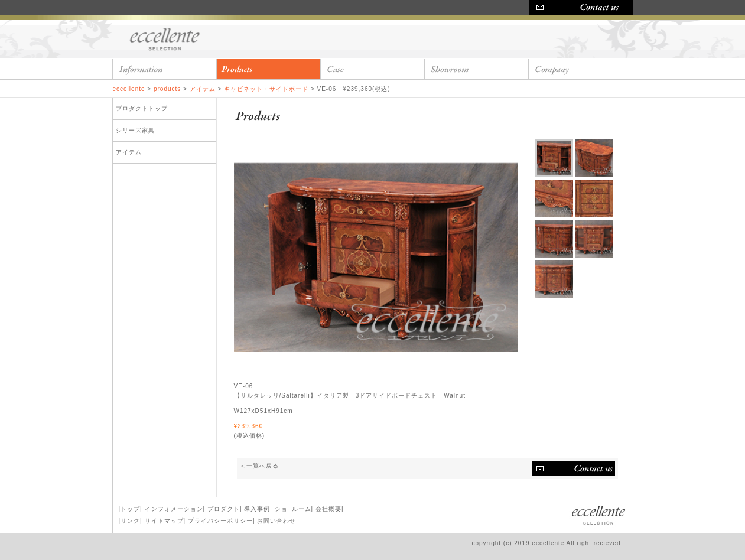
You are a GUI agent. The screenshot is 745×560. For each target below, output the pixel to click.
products (269, 69)
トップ (130, 509)
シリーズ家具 (135, 130)
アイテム (129, 152)
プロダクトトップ (142, 108)
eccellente (166, 38)
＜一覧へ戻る (259, 466)
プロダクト (224, 509)
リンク (130, 521)
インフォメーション (174, 509)
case (373, 69)
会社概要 (328, 509)
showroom (477, 69)
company (581, 69)
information (165, 69)
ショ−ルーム (293, 509)
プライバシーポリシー (220, 521)
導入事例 (257, 509)
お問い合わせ (574, 469)
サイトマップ (164, 521)
